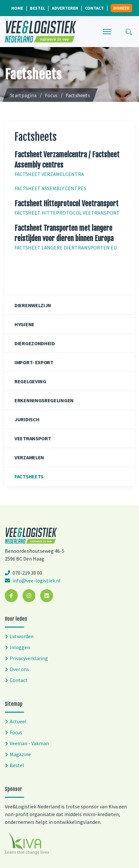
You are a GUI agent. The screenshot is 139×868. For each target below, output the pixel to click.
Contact (94, 8)
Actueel (18, 721)
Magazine (20, 754)
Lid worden (22, 636)
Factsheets (29, 476)
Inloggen (20, 647)
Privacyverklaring (29, 658)
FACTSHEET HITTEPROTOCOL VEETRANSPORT (67, 213)
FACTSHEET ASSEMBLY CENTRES (50, 188)
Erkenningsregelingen (44, 400)
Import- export (34, 362)
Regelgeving (30, 381)
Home (17, 8)
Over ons (19, 669)
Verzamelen (29, 457)
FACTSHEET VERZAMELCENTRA (49, 174)
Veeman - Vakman (29, 743)
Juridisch (27, 419)
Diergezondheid (35, 343)
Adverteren (65, 8)
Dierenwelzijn (33, 305)
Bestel (37, 8)
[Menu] (107, 32)
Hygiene (24, 324)
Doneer (121, 8)
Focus (16, 732)
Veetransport (33, 438)
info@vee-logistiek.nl (36, 580)
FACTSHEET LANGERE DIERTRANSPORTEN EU (66, 248)
